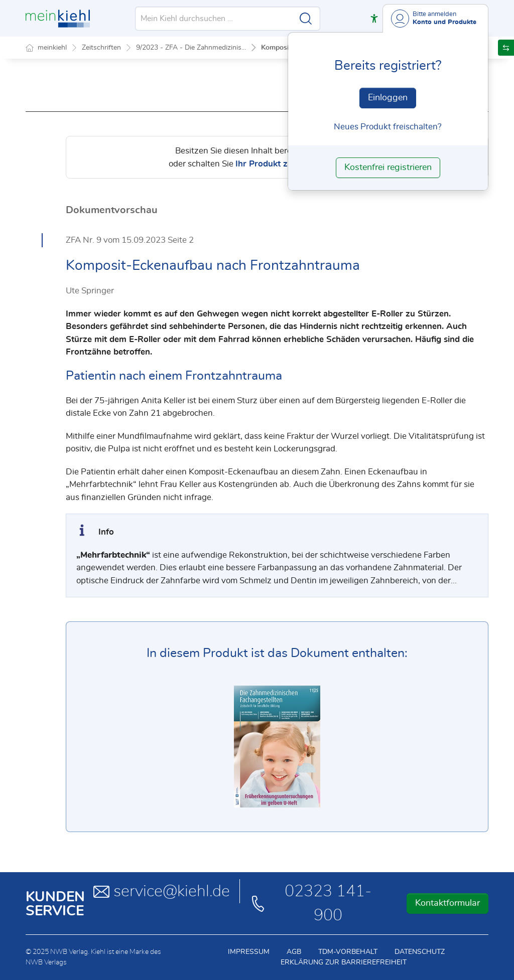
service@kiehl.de (162, 891)
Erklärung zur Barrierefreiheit (344, 962)
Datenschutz (420, 952)
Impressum (249, 952)
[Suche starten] (306, 19)
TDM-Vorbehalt (348, 952)
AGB (294, 952)
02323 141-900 (310, 903)
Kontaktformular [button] (447, 903)
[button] (374, 18)
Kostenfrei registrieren (388, 168)
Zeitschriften (101, 48)
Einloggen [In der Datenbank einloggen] (388, 98)
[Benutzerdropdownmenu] (435, 18)
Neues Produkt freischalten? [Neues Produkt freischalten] (388, 127)
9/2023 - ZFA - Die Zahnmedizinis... (191, 48)
